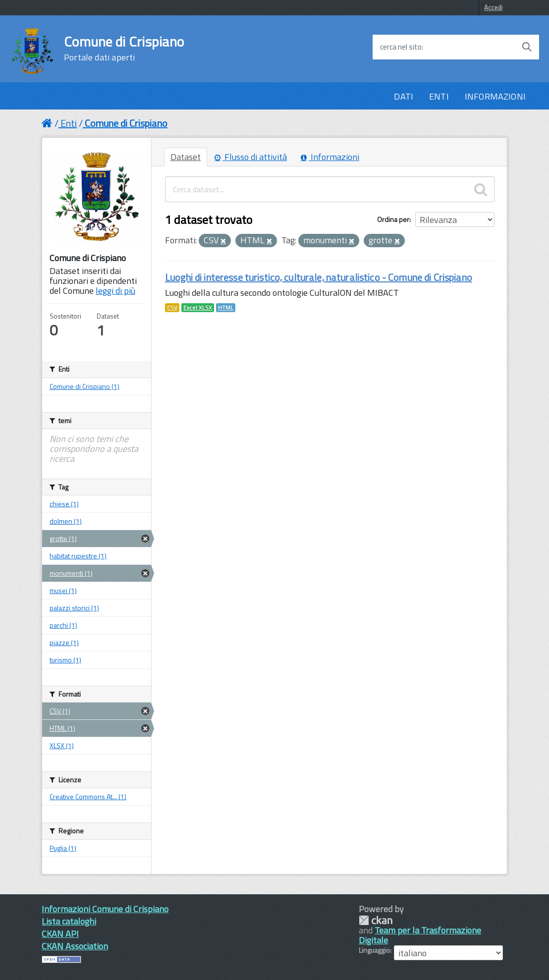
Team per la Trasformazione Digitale (420, 935)
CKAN (376, 920)
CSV (172, 308)
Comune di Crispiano (124, 49)
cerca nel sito (401, 47)
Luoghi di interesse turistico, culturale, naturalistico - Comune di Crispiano (319, 277)
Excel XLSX (198, 308)
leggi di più (115, 291)
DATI (404, 96)
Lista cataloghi (69, 921)
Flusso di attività (251, 157)
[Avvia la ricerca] (527, 47)
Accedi (493, 7)
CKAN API (60, 934)
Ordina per (393, 219)
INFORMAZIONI (495, 96)
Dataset (186, 157)
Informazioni (330, 157)
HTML (226, 308)
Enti (69, 123)
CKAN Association (75, 946)
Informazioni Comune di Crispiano (105, 909)
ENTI (439, 96)
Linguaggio (374, 950)
